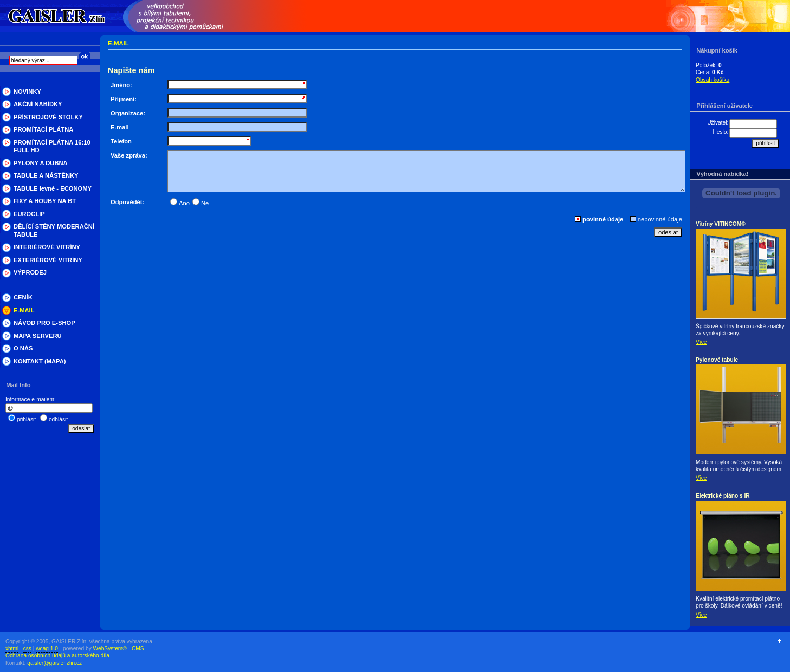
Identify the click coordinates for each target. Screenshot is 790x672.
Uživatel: (718, 123)
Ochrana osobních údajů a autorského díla (57, 655)
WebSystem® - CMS (119, 648)
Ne (200, 203)
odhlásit (58, 419)
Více (701, 342)
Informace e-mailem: (31, 399)
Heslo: (720, 132)
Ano (180, 203)
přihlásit (26, 419)
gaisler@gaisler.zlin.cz (54, 663)
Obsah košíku (713, 80)
